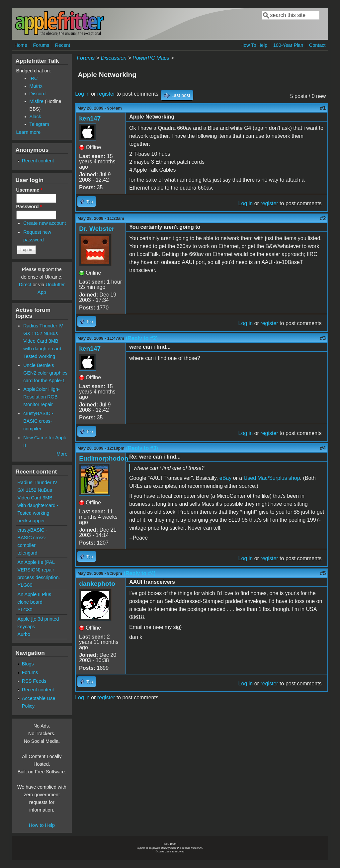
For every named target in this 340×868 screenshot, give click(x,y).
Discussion (114, 58)
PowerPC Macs (151, 58)
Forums (41, 45)
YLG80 (25, 585)
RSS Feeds (34, 681)
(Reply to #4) (140, 573)
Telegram (39, 124)
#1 (323, 108)
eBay (225, 478)
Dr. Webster (97, 229)
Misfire (37, 101)
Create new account (44, 223)
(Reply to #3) (142, 448)
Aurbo (24, 634)
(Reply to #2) (142, 338)
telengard (28, 553)
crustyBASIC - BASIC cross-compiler (38, 421)
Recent (63, 45)
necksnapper (31, 521)
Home (21, 45)
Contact (317, 45)
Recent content (38, 161)
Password (29, 207)
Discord (38, 94)
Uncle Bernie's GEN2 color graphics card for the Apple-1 (45, 373)
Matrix (36, 86)
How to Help (42, 825)
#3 (323, 338)
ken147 (90, 118)
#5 (323, 573)
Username (29, 190)
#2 (323, 218)
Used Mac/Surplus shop (272, 478)
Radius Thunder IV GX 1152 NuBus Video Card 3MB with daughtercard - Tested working (44, 341)
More (62, 454)
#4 (323, 448)
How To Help (254, 45)
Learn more (29, 132)
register (106, 94)
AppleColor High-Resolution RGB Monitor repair (42, 397)
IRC (34, 78)
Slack (35, 117)
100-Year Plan (288, 45)
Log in (82, 94)
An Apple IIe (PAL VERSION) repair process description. (39, 570)
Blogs (28, 664)
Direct (25, 285)
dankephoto (97, 584)
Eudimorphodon (104, 458)
